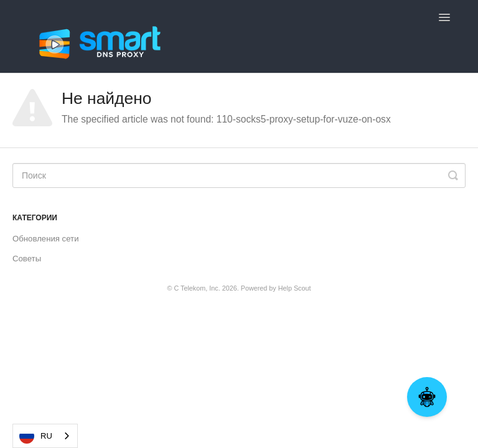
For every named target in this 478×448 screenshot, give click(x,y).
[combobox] (45, 436)
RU (36, 436)
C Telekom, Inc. (197, 288)
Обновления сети (46, 239)
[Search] (239, 175)
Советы (27, 259)
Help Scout (295, 288)
